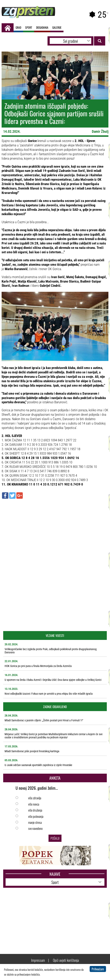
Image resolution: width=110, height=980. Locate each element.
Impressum (38, 960)
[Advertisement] (55, 531)
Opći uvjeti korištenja (66, 960)
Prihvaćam (98, 969)
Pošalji (55, 838)
